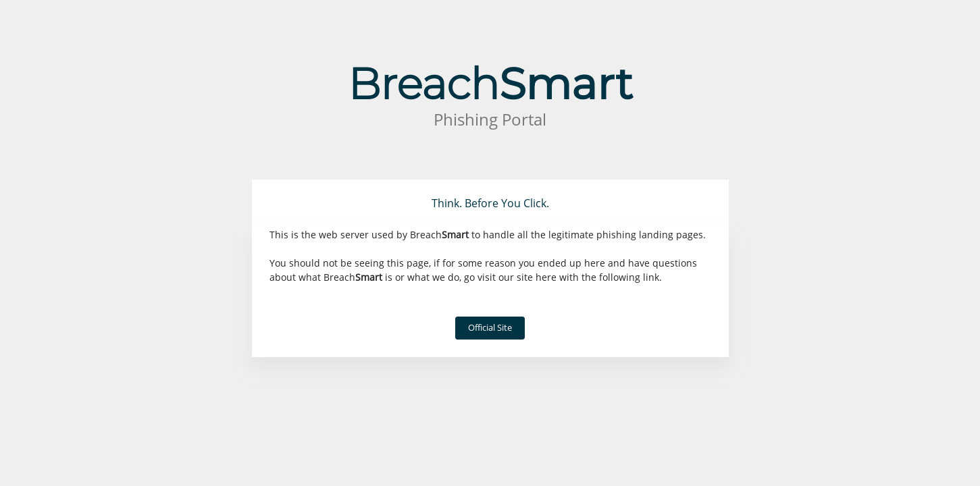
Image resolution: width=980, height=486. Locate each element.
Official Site (490, 327)
